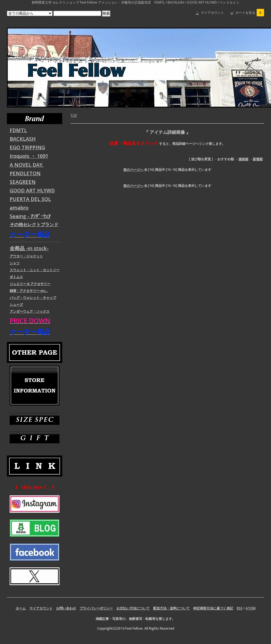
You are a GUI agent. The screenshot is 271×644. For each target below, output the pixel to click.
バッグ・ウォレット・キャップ (33, 298)
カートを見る (250, 13)
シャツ (15, 263)
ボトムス (16, 277)
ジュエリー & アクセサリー (30, 284)
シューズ (16, 304)
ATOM (251, 608)
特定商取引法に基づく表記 (213, 608)
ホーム (21, 608)
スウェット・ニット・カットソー (35, 270)
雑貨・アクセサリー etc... (29, 291)
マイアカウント (212, 13)
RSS (240, 608)
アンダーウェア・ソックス (30, 311)
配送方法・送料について (171, 608)
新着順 (258, 159)
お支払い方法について (133, 608)
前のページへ (133, 170)
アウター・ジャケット (26, 256)
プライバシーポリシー (96, 608)
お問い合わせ (66, 608)
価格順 (243, 159)
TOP (74, 115)
